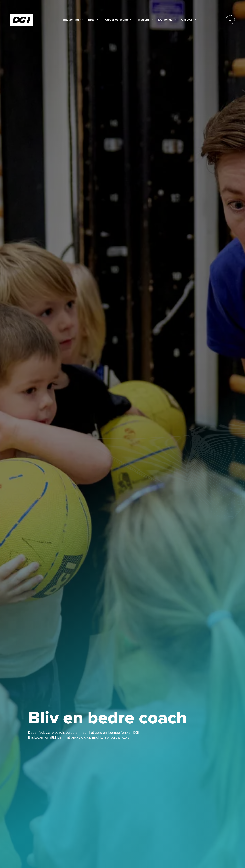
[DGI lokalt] (167, 20)
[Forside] (22, 20)
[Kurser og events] (119, 20)
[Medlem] (145, 20)
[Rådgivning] (73, 20)
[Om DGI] (189, 20)
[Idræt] (94, 20)
